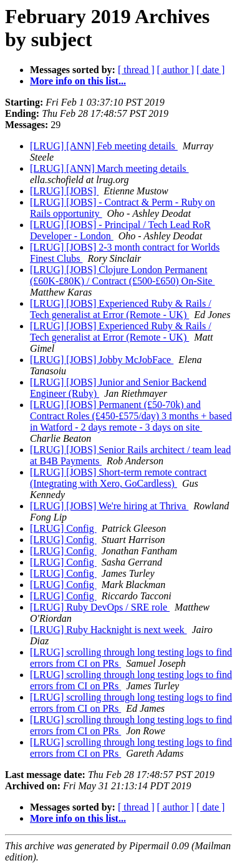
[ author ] (176, 70)
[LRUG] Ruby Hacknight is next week (109, 630)
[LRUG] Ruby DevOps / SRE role (100, 607)
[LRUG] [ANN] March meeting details (109, 168)
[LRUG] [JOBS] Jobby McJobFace (102, 360)
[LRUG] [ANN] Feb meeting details (104, 146)
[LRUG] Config (63, 528)
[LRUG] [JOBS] (64, 191)
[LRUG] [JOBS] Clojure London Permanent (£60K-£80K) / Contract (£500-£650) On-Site (122, 275)
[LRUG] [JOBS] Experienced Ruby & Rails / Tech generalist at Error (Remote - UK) (121, 309)
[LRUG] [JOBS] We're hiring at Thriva (109, 506)
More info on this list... (78, 81)
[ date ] (210, 70)
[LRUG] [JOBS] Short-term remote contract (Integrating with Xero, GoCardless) (118, 478)
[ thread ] (136, 70)
